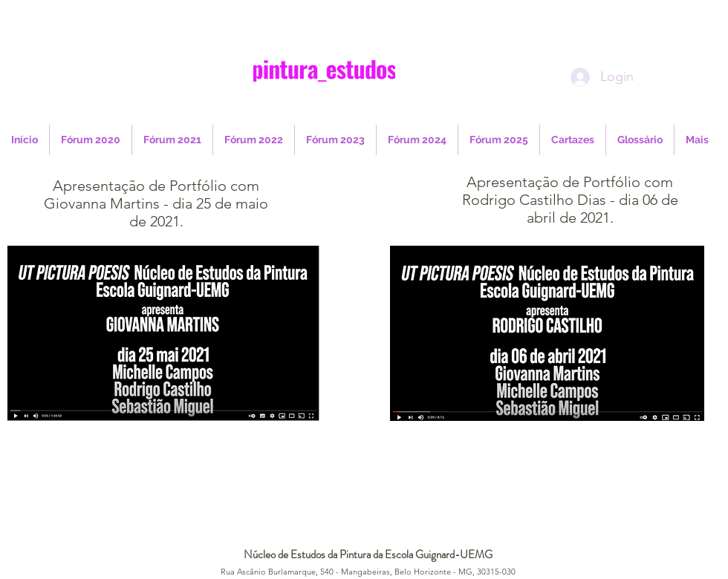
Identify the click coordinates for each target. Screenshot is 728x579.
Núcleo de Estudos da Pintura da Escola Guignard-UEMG (368, 555)
